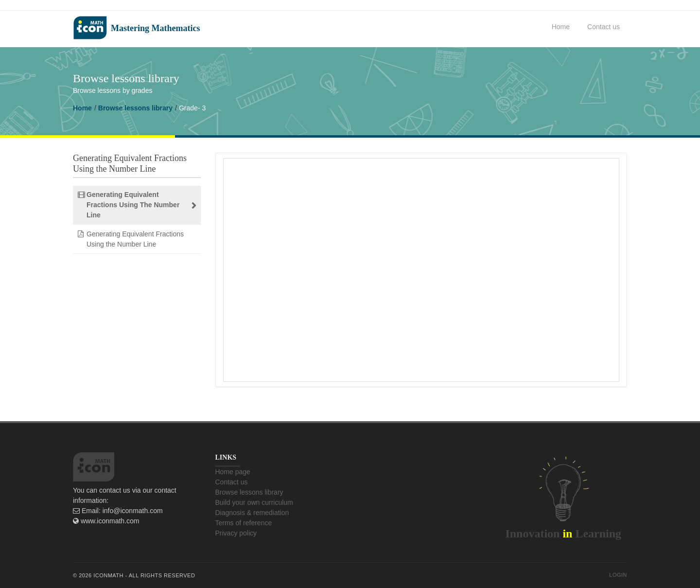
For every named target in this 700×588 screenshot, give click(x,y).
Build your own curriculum (254, 502)
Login (618, 575)
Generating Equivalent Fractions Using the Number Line (135, 239)
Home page (233, 472)
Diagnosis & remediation (252, 513)
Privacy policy (236, 533)
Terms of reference (244, 523)
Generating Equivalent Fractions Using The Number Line (133, 205)
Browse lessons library (135, 108)
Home (561, 27)
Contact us (604, 27)
